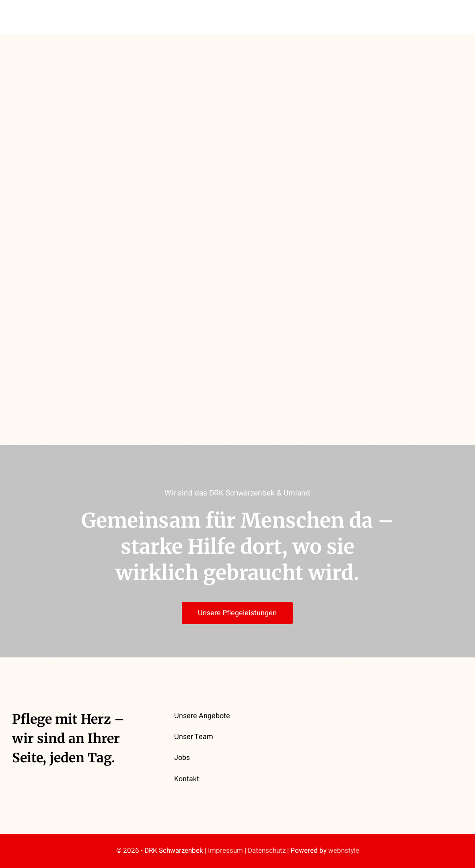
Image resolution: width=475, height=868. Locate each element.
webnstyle (344, 851)
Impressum (225, 851)
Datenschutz (267, 851)
